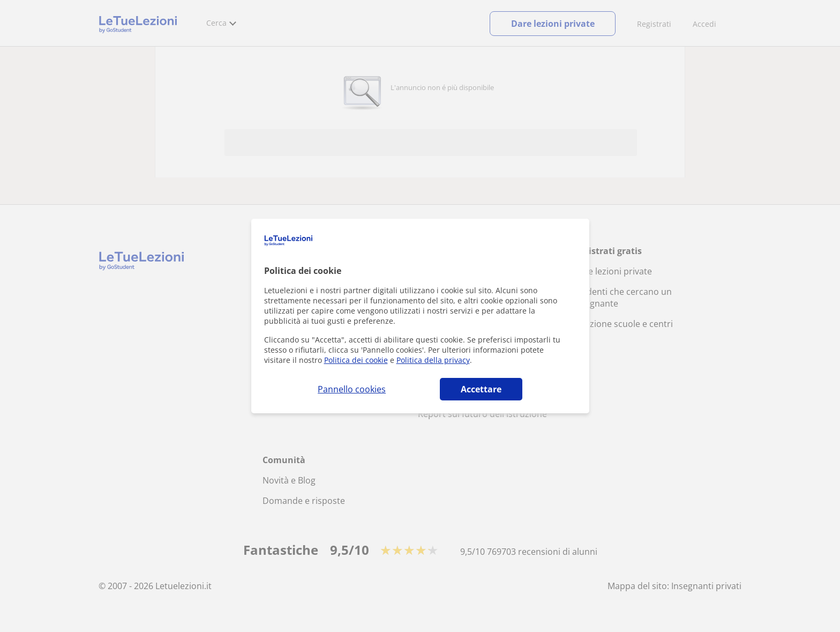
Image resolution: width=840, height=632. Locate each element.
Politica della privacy (433, 360)
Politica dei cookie (356, 360)
